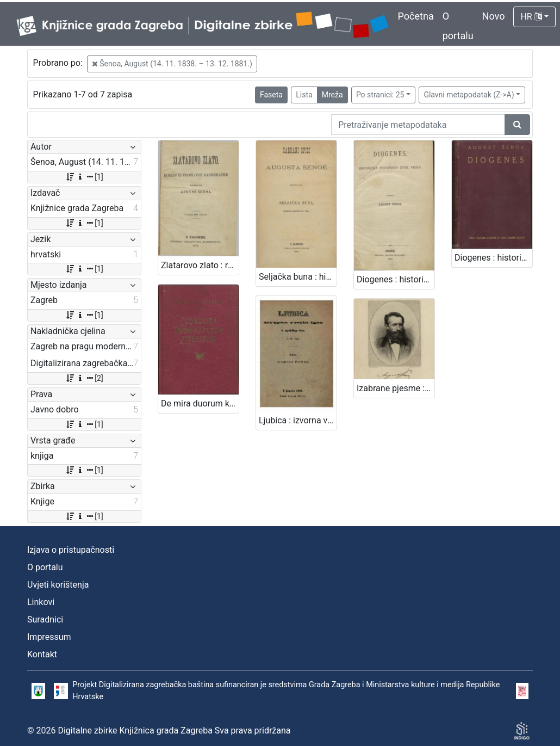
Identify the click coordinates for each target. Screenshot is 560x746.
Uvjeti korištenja (58, 585)
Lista (304, 95)
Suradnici (45, 619)
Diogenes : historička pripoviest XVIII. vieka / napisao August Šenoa (396, 279)
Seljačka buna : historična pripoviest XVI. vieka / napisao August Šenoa (298, 277)
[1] (84, 177)
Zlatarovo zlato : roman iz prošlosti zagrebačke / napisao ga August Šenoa (200, 265)
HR (531, 17)
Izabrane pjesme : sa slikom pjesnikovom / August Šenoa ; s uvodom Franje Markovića (396, 388)
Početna (416, 16)
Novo (494, 16)
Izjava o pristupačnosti (71, 550)
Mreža (332, 95)
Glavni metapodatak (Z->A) (469, 95)
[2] (84, 378)
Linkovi (41, 602)
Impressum (49, 637)
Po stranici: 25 (380, 95)
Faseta (271, 95)
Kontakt (42, 654)
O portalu (45, 567)
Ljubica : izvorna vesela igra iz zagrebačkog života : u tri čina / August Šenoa (298, 420)
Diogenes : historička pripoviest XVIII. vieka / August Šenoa (493, 258)
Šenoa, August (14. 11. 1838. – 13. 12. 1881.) (172, 64)
